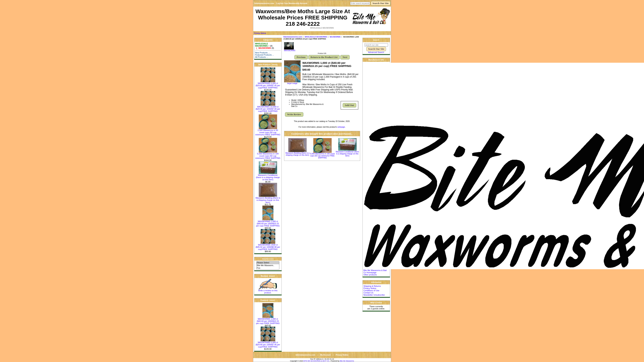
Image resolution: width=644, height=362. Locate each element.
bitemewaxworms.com (264, 3)
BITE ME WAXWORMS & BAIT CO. (317, 361)
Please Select (268, 263)
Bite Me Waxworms (347, 361)
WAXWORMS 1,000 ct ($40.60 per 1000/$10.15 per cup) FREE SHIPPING (268, 223)
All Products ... (262, 57)
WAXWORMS (335, 37)
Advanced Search (376, 52)
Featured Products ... (265, 55)
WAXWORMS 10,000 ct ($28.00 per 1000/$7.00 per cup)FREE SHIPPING (268, 108)
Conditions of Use (371, 290)
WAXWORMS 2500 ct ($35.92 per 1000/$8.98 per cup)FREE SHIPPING (268, 246)
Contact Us (368, 293)
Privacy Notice (260, 33)
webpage (341, 127)
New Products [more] (268, 65)
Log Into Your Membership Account (292, 3)
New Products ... (263, 53)
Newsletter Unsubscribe (374, 295)
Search (376, 40)
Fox (268, 268)
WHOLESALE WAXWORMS (316, 37)
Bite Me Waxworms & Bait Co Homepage (375, 271)
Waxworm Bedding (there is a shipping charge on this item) (268, 199)
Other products (370, 275)
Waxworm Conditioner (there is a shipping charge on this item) (268, 176)
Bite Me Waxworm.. (268, 266)
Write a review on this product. (268, 291)
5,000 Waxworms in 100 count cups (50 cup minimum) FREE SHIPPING (268, 155)
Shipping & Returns (372, 286)
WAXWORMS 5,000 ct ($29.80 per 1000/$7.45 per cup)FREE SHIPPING (268, 85)
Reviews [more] (268, 276)
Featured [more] (268, 300)
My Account (325, 355)
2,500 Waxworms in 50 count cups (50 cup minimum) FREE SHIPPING (268, 131)
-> (262, 45)
